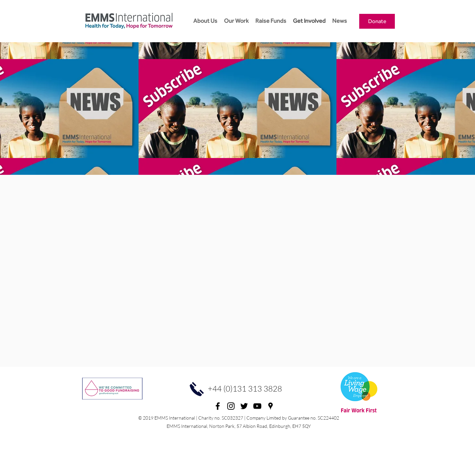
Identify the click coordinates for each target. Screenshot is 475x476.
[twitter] (244, 406)
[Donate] (377, 21)
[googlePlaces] (270, 406)
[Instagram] (231, 406)
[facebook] (218, 406)
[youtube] (257, 406)
